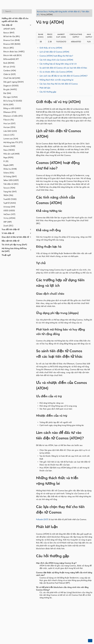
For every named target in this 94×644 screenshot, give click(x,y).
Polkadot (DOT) (42, 519)
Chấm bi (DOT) (10, 74)
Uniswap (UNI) (9, 207)
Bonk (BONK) (9, 63)
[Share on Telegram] (59, 28)
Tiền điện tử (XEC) (11, 184)
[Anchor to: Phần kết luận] (61, 527)
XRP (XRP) (8, 222)
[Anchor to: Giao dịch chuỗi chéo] (67, 294)
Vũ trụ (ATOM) (9, 218)
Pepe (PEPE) (8, 158)
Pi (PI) (6, 161)
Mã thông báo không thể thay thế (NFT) (14, 250)
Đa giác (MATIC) (10, 89)
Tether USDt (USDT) (11, 180)
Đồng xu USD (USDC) (12, 108)
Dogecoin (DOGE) (11, 86)
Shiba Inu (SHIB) (10, 169)
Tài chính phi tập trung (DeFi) (14, 245)
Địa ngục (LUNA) (11, 97)
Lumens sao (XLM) (11, 139)
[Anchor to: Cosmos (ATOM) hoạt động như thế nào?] (90, 165)
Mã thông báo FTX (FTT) (13, 142)
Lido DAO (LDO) (10, 131)
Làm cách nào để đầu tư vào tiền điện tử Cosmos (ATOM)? (64, 76)
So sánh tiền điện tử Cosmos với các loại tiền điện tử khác (63, 68)
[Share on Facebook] (38, 28)
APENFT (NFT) (9, 29)
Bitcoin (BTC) (9, 48)
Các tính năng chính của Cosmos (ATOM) (56, 60)
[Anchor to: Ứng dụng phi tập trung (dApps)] (81, 313)
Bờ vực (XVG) (9, 67)
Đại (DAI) (7, 93)
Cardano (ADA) (10, 70)
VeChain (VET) (9, 214)
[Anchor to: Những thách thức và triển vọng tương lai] (90, 481)
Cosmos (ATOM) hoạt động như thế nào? (56, 56)
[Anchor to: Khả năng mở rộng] (63, 230)
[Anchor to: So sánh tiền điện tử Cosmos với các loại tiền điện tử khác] (90, 354)
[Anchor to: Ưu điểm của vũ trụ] (64, 396)
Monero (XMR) (9, 146)
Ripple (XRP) (9, 165)
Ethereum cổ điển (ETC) (13, 116)
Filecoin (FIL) (9, 120)
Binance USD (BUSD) (12, 44)
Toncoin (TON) (9, 188)
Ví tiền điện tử (8, 233)
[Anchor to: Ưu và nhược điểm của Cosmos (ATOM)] (90, 385)
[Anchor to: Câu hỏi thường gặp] (72, 556)
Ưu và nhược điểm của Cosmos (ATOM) (56, 72)
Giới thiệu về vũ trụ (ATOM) (51, 48)
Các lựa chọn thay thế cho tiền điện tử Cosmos (59, 84)
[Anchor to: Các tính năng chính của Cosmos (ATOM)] (90, 200)
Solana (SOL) (9, 173)
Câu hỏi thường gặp (48, 92)
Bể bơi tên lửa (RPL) (12, 36)
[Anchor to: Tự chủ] (48, 263)
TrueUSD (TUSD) (10, 199)
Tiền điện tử (7, 25)
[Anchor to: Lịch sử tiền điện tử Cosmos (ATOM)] (90, 134)
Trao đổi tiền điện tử (11, 229)
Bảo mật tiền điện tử (10, 241)
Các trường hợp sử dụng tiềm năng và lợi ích (58, 64)
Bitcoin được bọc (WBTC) (14, 52)
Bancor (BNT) (9, 33)
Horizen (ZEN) (9, 127)
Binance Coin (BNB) (12, 40)
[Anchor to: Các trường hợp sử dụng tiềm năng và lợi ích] (90, 283)
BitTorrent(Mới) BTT (11, 59)
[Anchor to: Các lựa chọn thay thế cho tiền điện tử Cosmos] (90, 509)
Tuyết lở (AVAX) (10, 203)
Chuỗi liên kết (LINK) (12, 78)
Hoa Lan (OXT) (9, 123)
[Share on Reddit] (50, 28)
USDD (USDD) (9, 211)
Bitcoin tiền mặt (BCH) (13, 55)
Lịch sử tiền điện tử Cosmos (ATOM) (54, 52)
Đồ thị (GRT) (8, 105)
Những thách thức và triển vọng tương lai (57, 80)
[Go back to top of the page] (90, 641)
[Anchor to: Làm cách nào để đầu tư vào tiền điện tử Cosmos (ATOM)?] (90, 435)
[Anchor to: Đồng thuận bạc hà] (64, 247)
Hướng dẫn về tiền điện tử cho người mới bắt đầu (15, 20)
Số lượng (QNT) (10, 176)
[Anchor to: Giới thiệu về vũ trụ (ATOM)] (84, 102)
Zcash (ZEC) (8, 226)
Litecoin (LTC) (9, 135)
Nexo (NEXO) (9, 150)
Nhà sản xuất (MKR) (11, 154)
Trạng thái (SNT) (10, 192)
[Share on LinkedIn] (46, 28)
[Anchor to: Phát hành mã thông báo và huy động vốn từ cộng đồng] (90, 332)
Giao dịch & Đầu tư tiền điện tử (15, 237)
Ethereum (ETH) (10, 112)
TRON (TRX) (8, 195)
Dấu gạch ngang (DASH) (14, 82)
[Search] (17, 11)
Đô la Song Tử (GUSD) (13, 101)
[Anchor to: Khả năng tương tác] (65, 211)
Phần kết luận (45, 88)
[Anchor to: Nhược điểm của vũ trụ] (70, 416)
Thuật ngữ (6, 255)
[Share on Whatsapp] (54, 28)
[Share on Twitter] (42, 28)
